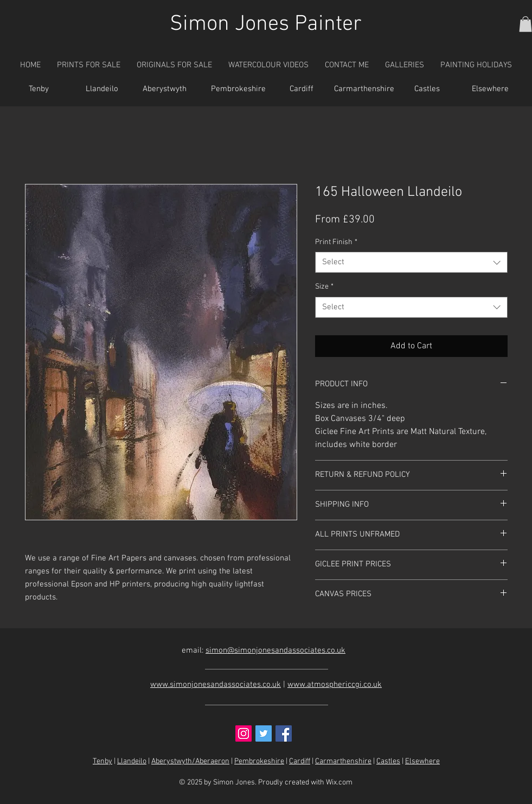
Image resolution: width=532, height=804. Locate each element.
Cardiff (300, 761)
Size (324, 287)
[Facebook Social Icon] (284, 733)
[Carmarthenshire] (364, 90)
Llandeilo (132, 761)
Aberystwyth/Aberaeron (190, 761)
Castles (388, 761)
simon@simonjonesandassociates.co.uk (275, 650)
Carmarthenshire (343, 761)
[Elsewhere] (490, 90)
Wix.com (339, 783)
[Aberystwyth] (165, 90)
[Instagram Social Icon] (243, 733)
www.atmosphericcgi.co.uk (335, 685)
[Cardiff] (302, 90)
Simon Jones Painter (266, 24)
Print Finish (336, 242)
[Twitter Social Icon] (264, 733)
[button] (525, 24)
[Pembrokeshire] (239, 90)
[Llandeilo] (102, 90)
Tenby (102, 761)
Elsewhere (422, 761)
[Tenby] (39, 90)
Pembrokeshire (259, 761)
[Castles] (427, 90)
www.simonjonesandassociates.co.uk (216, 685)
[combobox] (411, 262)
